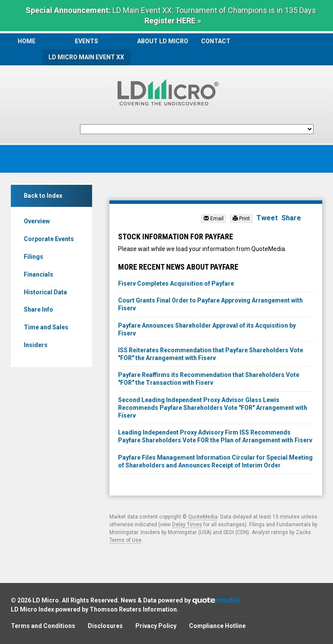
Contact (216, 41)
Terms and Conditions (43, 626)
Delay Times (187, 525)
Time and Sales (46, 327)
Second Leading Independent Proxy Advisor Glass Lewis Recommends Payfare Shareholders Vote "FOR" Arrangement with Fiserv (213, 408)
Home (27, 41)
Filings (34, 257)
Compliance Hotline (217, 626)
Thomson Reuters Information (133, 609)
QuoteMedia (203, 517)
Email (214, 219)
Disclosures (105, 626)
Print (241, 219)
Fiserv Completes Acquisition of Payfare (176, 283)
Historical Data (45, 292)
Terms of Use (125, 540)
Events (86, 41)
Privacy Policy (156, 626)
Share (291, 218)
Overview (37, 221)
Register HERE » (173, 21)
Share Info (38, 309)
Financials (38, 274)
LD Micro (46, 600)
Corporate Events (49, 239)
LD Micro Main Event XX (86, 57)
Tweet (267, 218)
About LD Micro (163, 41)
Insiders (36, 345)
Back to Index (43, 196)
